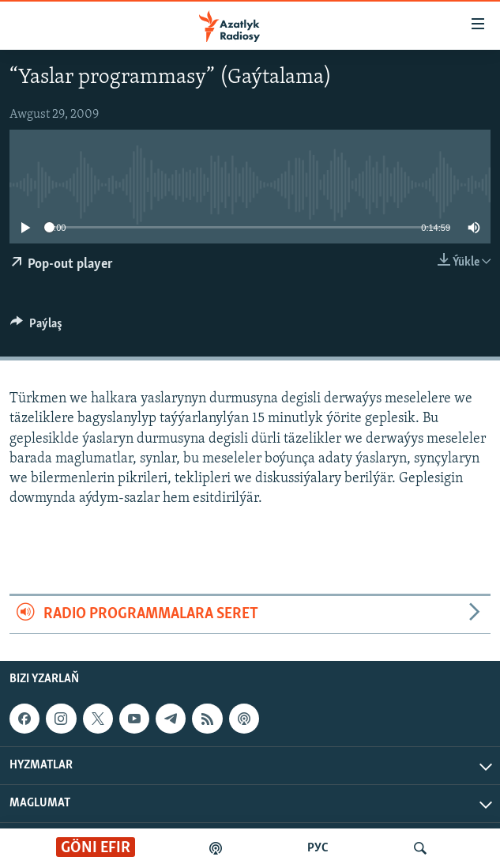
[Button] (36, 327)
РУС (318, 848)
